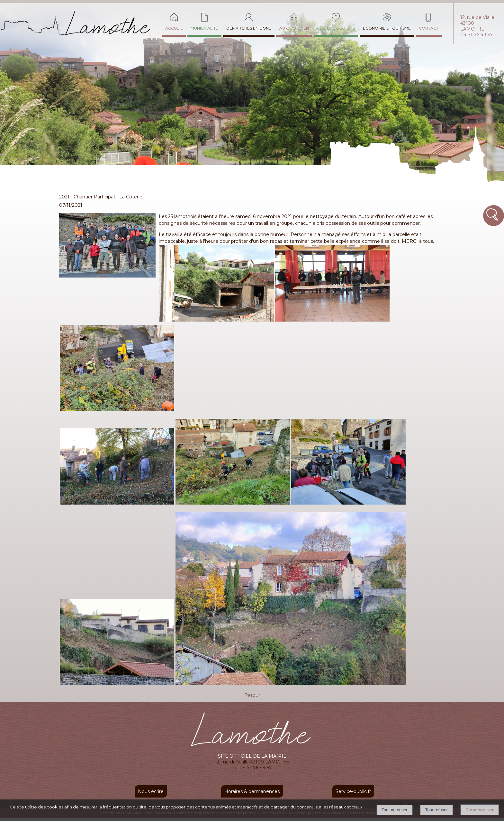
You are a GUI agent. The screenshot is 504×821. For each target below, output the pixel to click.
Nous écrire (151, 791)
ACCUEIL (174, 28)
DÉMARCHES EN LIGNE (249, 28)
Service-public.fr (353, 791)
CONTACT (429, 28)
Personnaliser (480, 810)
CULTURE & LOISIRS (336, 28)
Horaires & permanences (252, 791)
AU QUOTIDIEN (294, 28)
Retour (252, 695)
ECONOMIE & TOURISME (387, 28)
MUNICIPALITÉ (204, 28)
